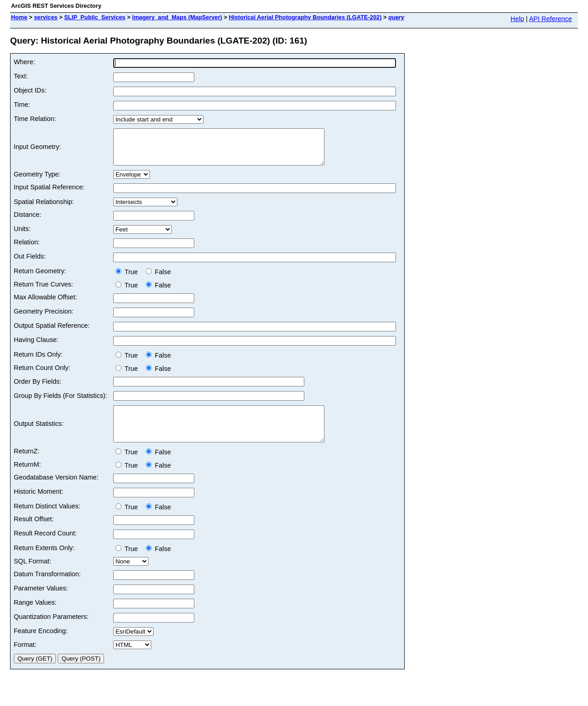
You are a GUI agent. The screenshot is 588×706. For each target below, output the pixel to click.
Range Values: (35, 616)
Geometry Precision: (44, 318)
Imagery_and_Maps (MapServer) (177, 17)
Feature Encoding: (41, 645)
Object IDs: (30, 90)
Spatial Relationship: (44, 209)
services (46, 17)
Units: (22, 236)
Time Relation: (35, 119)
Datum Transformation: (47, 588)
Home (19, 17)
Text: (21, 76)
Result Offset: (34, 533)
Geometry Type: (37, 181)
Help (517, 19)
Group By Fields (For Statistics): (60, 403)
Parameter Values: (41, 602)
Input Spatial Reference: (49, 194)
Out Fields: (30, 263)
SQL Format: (33, 575)
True (129, 279)
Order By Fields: (38, 388)
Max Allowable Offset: (45, 304)
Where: (24, 62)
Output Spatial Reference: (52, 332)
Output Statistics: (39, 434)
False (158, 279)
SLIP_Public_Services (95, 17)
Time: (22, 105)
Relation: (27, 249)
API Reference (550, 19)
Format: (25, 658)
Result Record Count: (45, 547)
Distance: (27, 221)
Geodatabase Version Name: (56, 491)
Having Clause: (36, 347)
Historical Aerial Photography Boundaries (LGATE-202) (305, 17)
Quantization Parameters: (51, 630)
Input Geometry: (37, 150)
